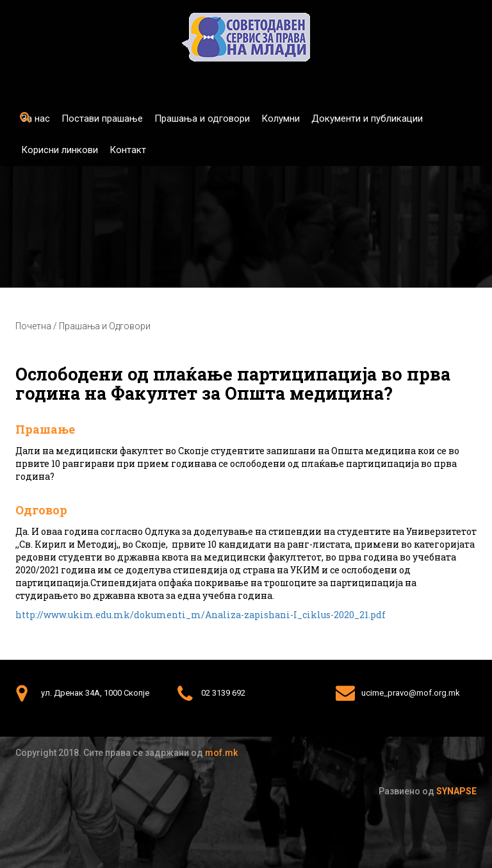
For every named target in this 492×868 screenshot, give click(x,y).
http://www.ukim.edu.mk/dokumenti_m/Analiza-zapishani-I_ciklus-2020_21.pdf (201, 615)
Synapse (456, 791)
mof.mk (221, 753)
